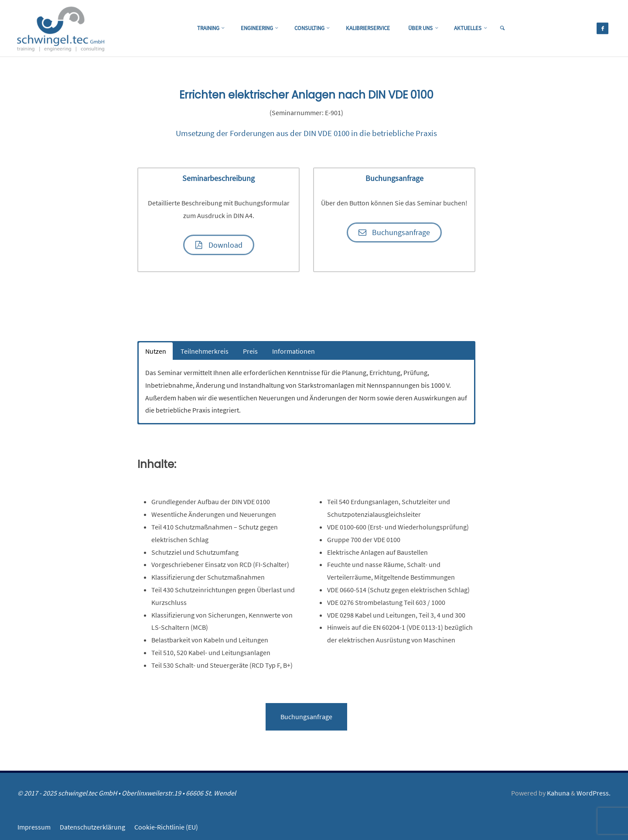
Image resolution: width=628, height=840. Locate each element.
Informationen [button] (294, 351)
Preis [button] (250, 351)
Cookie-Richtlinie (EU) (166, 826)
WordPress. (594, 793)
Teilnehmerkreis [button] (205, 351)
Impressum (34, 826)
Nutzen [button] (156, 351)
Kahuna (558, 793)
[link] (513, 29)
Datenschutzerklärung (92, 826)
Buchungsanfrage (306, 717)
